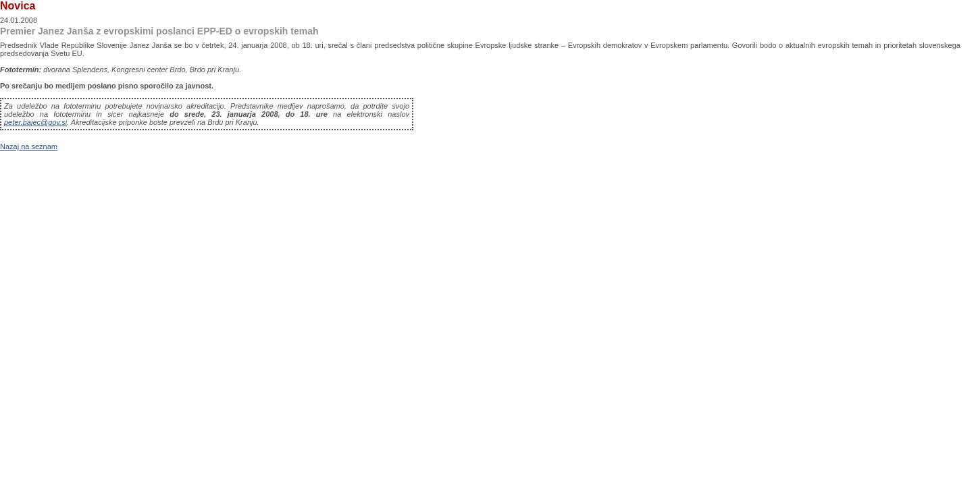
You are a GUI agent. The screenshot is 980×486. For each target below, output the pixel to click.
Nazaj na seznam (29, 146)
